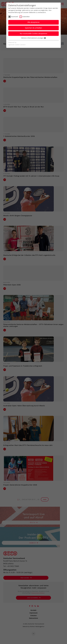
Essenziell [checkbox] (15, 17)
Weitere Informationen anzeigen (33, 38)
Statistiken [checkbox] (26, 17)
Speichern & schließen (33, 28)
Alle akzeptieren (33, 22)
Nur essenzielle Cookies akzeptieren (34, 34)
